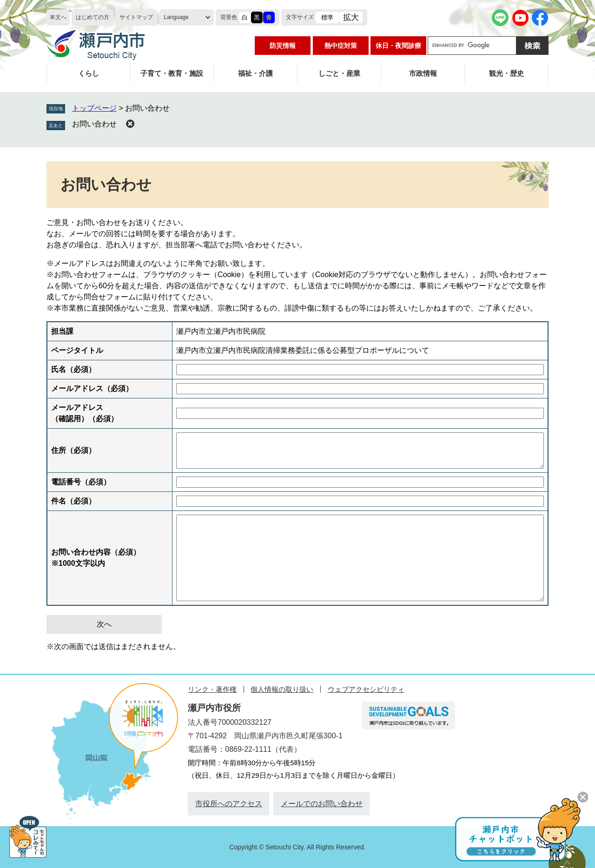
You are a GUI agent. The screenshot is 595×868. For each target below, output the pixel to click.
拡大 (351, 17)
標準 (327, 17)
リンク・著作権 (212, 689)
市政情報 (423, 73)
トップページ (94, 108)
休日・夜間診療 (398, 46)
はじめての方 (93, 17)
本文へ (58, 17)
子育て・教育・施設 (172, 73)
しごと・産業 (339, 73)
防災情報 (283, 46)
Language (176, 17)
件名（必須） (73, 501)
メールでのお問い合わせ (322, 804)
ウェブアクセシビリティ (366, 689)
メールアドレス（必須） (92, 388)
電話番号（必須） (81, 482)
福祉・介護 (255, 73)
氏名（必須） (73, 369)
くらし (89, 73)
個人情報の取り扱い (282, 689)
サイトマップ (136, 17)
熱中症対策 (341, 46)
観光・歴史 (506, 73)
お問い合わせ (94, 124)
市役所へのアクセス (229, 804)
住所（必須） (73, 450)
